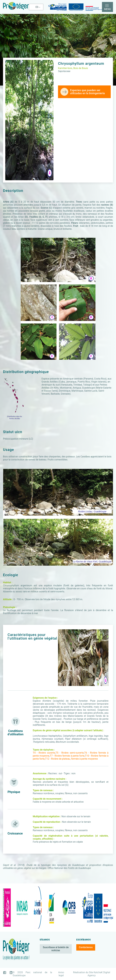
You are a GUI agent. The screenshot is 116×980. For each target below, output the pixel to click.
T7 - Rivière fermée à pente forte (67, 756)
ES (37, 7)
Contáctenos (86, 947)
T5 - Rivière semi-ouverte (70, 753)
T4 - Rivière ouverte (44, 753)
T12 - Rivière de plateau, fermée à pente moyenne (71, 759)
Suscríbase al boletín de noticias (56, 949)
